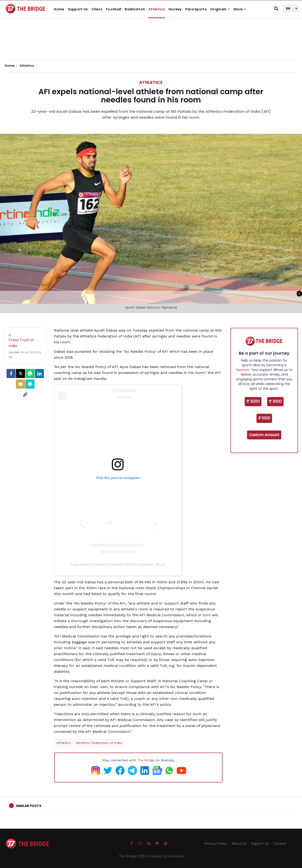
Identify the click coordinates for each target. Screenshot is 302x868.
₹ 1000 (264, 418)
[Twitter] (21, 373)
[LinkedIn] (39, 373)
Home (59, 9)
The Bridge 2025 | (133, 856)
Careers (280, 844)
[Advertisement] (151, 45)
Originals (220, 9)
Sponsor (243, 370)
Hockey (175, 9)
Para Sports (196, 9)
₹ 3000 (275, 401)
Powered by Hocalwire (166, 856)
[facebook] (11, 373)
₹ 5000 (253, 401)
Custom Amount (264, 435)
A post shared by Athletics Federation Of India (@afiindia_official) (118, 564)
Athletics (157, 9)
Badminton (135, 9)
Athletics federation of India (99, 743)
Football (114, 9)
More (240, 9)
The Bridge (146, 760)
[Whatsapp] (30, 373)
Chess (97, 9)
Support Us (78, 9)
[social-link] (25, 395)
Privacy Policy (216, 844)
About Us (239, 844)
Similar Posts (29, 806)
